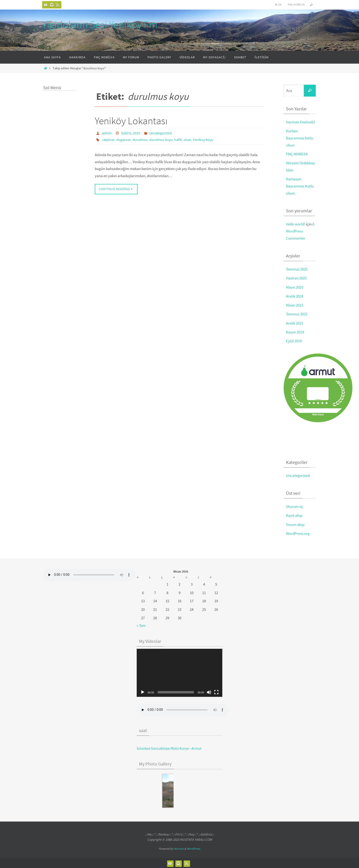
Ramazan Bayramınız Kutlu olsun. (300, 186)
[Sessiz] (209, 691)
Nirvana (179, 848)
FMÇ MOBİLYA (297, 154)
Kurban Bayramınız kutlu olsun (300, 138)
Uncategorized (160, 133)
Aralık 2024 (295, 295)
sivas (187, 139)
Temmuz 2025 (297, 269)
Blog (278, 4)
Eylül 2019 (294, 340)
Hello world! (296, 224)
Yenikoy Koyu (203, 139)
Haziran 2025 (296, 278)
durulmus (140, 139)
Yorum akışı (295, 523)
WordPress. (194, 848)
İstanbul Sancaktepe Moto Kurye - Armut (169, 747)
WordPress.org (298, 532)
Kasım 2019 (295, 331)
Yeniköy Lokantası (131, 121)
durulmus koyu (161, 139)
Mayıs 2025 (295, 287)
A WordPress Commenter (300, 231)
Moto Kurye (318, 414)
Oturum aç (295, 506)
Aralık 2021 (295, 322)
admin (107, 133)
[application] (179, 672)
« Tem (141, 624)
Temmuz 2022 (297, 313)
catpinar (108, 139)
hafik (178, 139)
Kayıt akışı (294, 514)
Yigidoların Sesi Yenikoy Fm (100, 24)
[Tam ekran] (216, 691)
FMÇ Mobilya (296, 4)
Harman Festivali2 (301, 122)
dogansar (124, 139)
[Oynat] (143, 691)
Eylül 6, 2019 (131, 133)
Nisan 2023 (295, 304)
